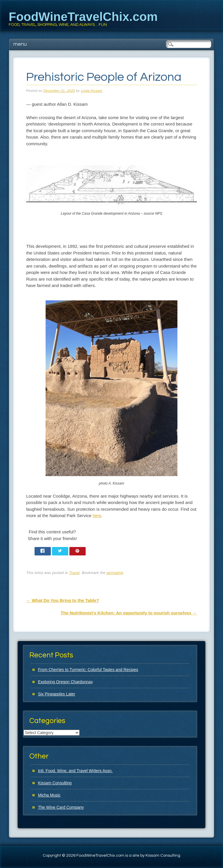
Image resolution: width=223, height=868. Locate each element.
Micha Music (49, 795)
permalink (115, 573)
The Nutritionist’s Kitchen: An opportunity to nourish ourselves (129, 613)
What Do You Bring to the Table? (63, 600)
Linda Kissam (91, 91)
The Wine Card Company (61, 807)
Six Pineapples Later (57, 694)
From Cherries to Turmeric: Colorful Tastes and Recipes (88, 670)
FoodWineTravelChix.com (83, 17)
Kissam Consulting (55, 783)
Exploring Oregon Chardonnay (65, 682)
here (97, 515)
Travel (74, 573)
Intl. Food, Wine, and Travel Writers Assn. (75, 771)
